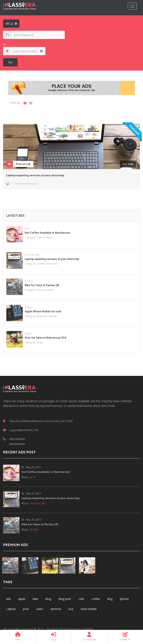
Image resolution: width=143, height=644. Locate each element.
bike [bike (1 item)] (35, 599)
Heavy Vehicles (45, 290)
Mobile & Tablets (47, 316)
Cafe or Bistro (45, 237)
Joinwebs (88, 629)
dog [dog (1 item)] (110, 599)
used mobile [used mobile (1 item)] (89, 609)
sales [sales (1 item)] (40, 609)
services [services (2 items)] (56, 609)
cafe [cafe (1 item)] (81, 599)
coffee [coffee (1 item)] (96, 599)
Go (10, 62)
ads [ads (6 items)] (9, 599)
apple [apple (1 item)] (22, 599)
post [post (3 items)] (26, 609)
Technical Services (27, 184)
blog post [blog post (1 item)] (65, 599)
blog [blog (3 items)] (48, 599)
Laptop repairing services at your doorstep (35, 176)
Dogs (40, 342)
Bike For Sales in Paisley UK (42, 285)
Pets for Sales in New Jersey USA (46, 338)
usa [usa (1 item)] (71, 609)
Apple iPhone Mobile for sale (43, 312)
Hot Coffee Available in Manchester (47, 233)
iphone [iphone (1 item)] (124, 599)
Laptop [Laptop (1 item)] (11, 609)
